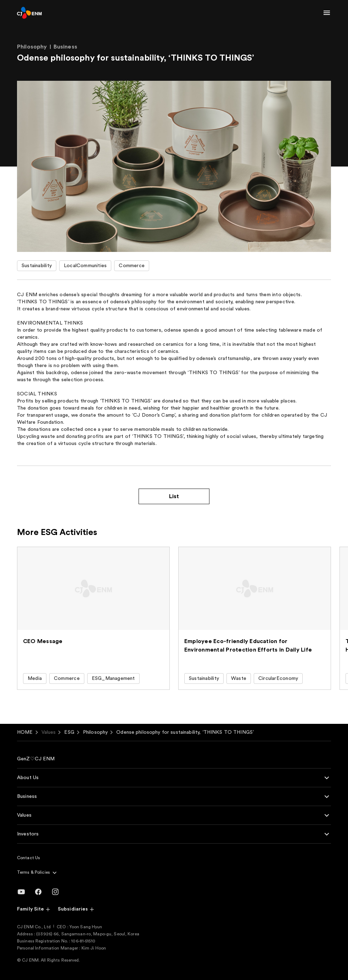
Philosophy (95, 732)
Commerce (132, 266)
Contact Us (29, 858)
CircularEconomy (278, 678)
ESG (69, 732)
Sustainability (37, 266)
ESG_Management (113, 678)
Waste (239, 678)
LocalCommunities (85, 266)
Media (35, 678)
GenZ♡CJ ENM (36, 759)
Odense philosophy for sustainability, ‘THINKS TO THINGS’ (185, 732)
